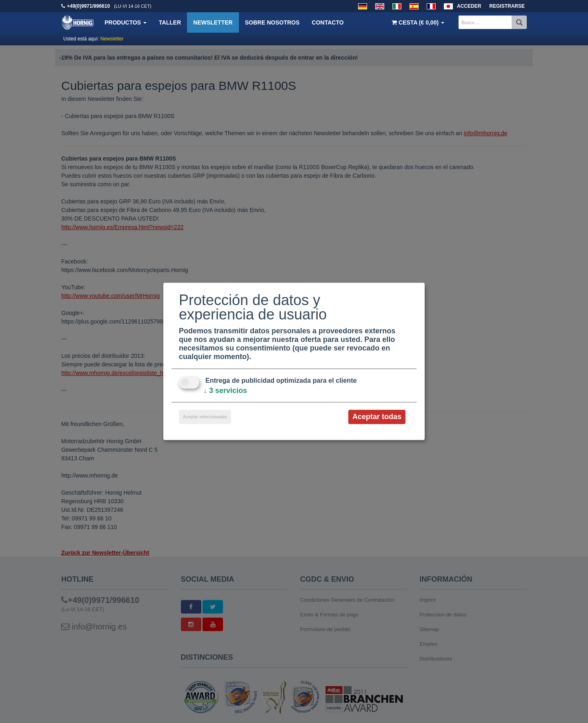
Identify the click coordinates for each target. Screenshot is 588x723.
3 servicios (225, 391)
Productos (126, 22)
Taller (170, 22)
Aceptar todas (377, 417)
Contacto (328, 22)
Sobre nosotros (272, 22)
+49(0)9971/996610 (88, 6)
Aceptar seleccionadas (205, 417)
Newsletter (213, 22)
